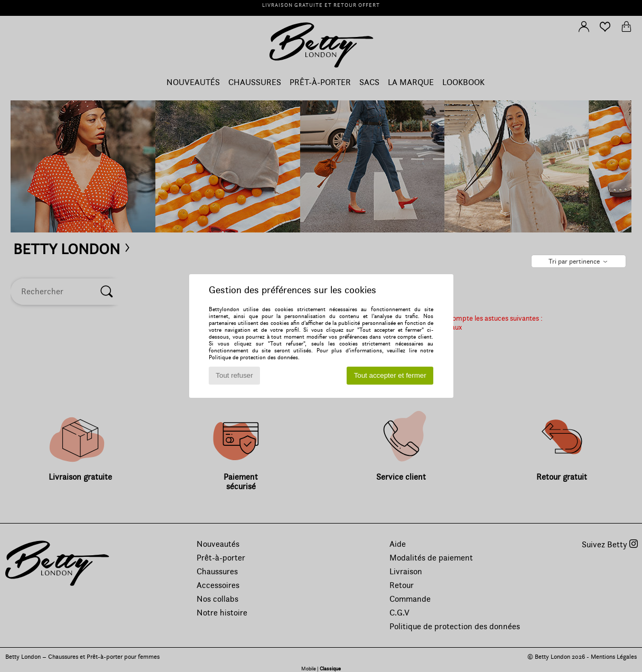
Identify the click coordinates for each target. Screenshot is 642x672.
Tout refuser (234, 375)
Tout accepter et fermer (390, 375)
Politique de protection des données (253, 357)
